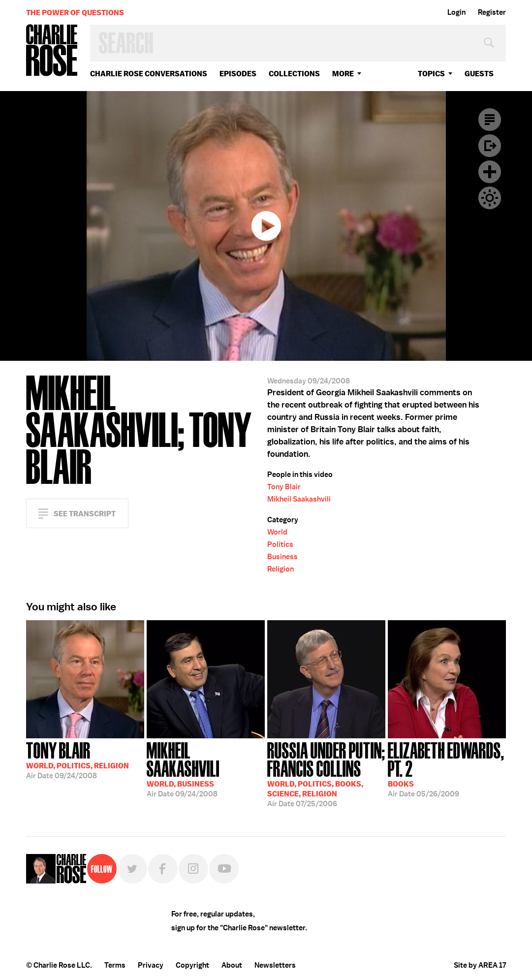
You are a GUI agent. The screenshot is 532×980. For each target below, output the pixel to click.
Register (492, 12)
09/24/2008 (78, 759)
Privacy (151, 965)
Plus (490, 172)
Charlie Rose (52, 51)
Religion (281, 569)
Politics (280, 544)
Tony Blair (284, 487)
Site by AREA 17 (480, 965)
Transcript (490, 120)
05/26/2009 (447, 769)
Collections (294, 74)
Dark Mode (490, 198)
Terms (115, 965)
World (277, 532)
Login (456, 12)
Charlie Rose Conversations (149, 74)
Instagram (193, 869)
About (232, 965)
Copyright (192, 965)
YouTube (224, 869)
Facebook (163, 869)
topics (431, 74)
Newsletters (275, 965)
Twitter (132, 869)
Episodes (238, 74)
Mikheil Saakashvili (299, 499)
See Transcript (85, 514)
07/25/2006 (326, 774)
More (343, 74)
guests (479, 74)
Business (282, 557)
